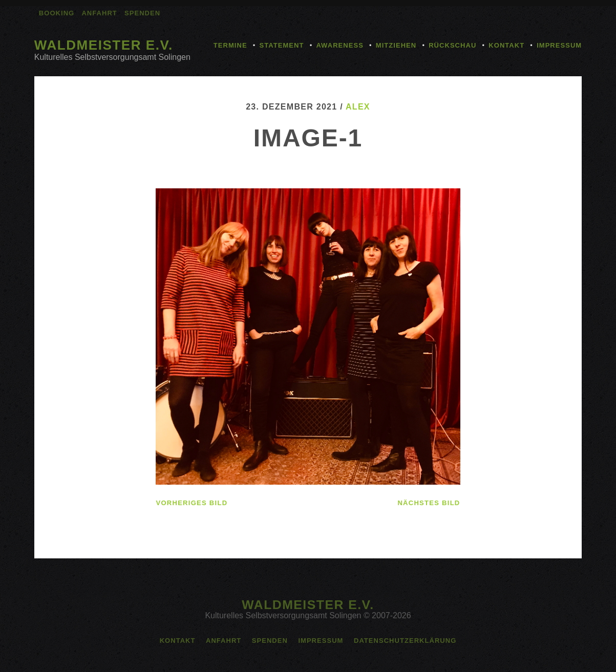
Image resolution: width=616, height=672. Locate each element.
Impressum (559, 45)
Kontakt (506, 45)
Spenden (142, 13)
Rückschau (452, 45)
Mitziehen (396, 45)
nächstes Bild (429, 503)
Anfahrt (99, 13)
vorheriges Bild (192, 503)
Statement (282, 45)
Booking (57, 13)
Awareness (339, 45)
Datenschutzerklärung (405, 641)
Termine (230, 45)
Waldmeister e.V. (104, 45)
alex (358, 107)
